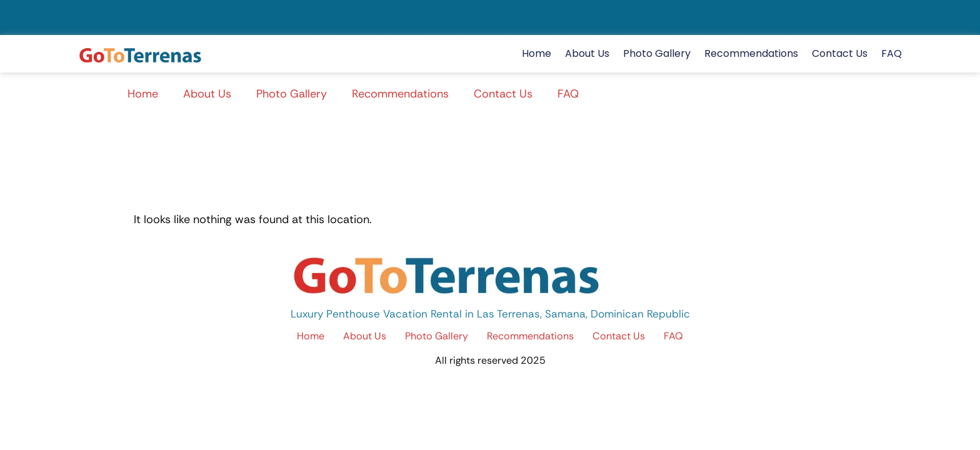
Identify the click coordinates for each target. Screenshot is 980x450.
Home (537, 53)
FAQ (892, 53)
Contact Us (840, 53)
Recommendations (751, 53)
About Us (587, 53)
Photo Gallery (657, 53)
